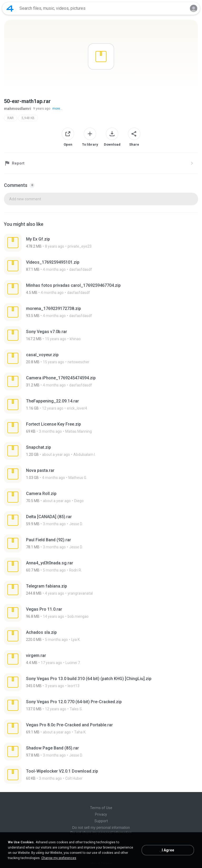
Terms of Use (101, 808)
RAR (11, 118)
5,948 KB (28, 118)
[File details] (101, 243)
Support (101, 821)
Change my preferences (59, 858)
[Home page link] (10, 8)
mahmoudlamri (17, 109)
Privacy (101, 814)
